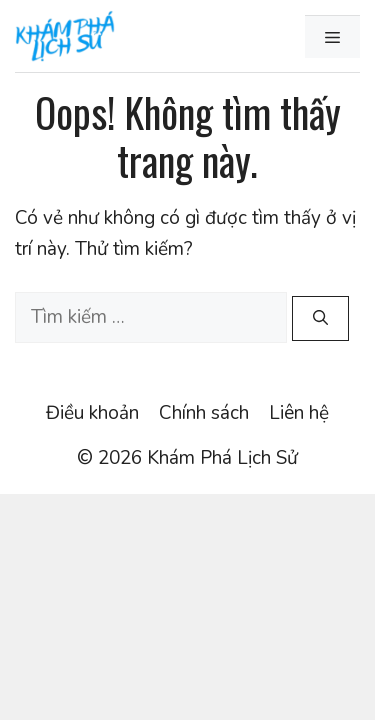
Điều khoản (92, 413)
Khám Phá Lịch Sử (222, 458)
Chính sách (204, 413)
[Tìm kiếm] (320, 318)
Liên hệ (299, 413)
